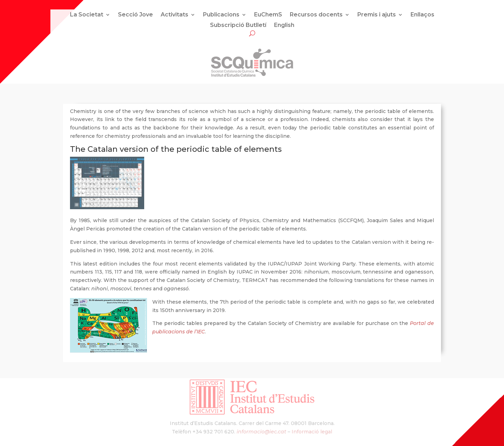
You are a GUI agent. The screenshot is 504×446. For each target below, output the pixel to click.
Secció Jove (135, 15)
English (284, 26)
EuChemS (268, 15)
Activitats (174, 15)
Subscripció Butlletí (238, 26)
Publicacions (221, 15)
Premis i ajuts (377, 15)
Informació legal (312, 432)
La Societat (87, 15)
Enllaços (422, 15)
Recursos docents (316, 15)
